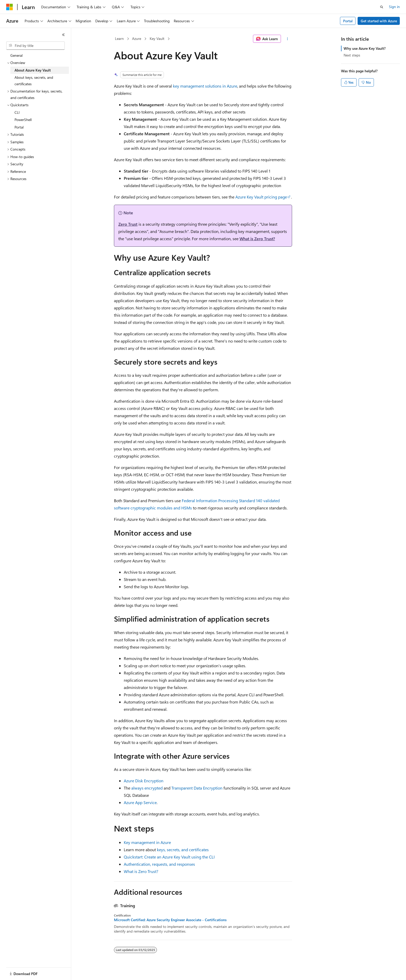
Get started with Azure (379, 21)
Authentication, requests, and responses (159, 864)
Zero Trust (128, 224)
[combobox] (35, 46)
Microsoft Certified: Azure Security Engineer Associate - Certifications (170, 920)
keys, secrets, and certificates (183, 850)
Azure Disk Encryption (144, 781)
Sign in (394, 7)
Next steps (352, 55)
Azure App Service (140, 802)
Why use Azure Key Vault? (365, 48)
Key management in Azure (147, 842)
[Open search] (382, 7)
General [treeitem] (16, 55)
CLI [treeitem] (17, 112)
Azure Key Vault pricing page (261, 197)
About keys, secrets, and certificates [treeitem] (34, 81)
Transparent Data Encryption (197, 788)
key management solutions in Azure (205, 86)
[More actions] (288, 39)
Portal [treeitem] (19, 127)
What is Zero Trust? (257, 239)
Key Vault (157, 38)
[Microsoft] (10, 7)
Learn (119, 38)
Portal (348, 21)
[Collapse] (63, 35)
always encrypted (147, 788)
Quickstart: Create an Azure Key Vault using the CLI (169, 857)
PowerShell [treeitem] (23, 120)
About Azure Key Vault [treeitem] (33, 70)
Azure (137, 38)
